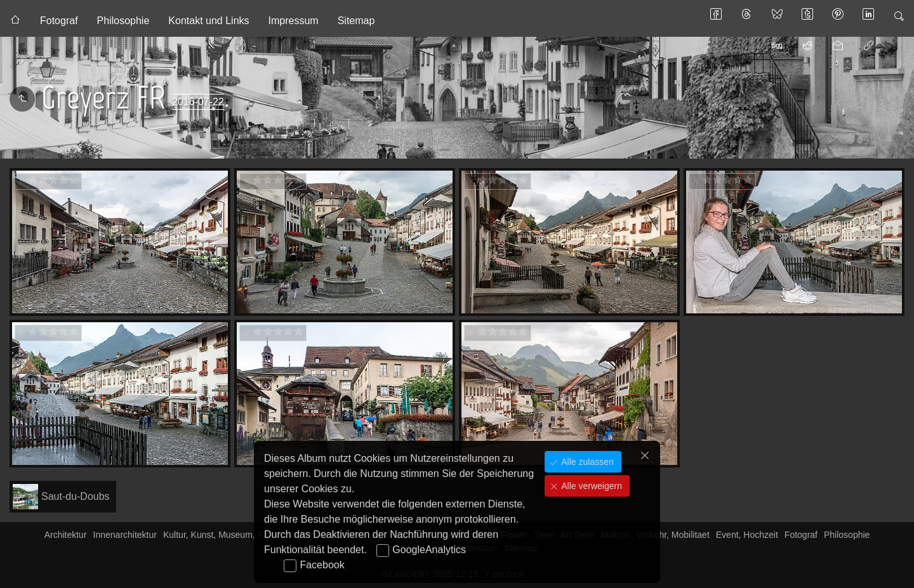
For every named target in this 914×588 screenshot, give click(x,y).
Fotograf (59, 21)
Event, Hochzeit (747, 535)
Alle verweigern (590, 486)
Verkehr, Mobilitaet (673, 535)
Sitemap (356, 21)
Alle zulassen (586, 462)
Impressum (294, 21)
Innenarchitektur (125, 535)
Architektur (66, 535)
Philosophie (123, 21)
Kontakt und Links (209, 21)
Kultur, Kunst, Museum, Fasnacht (228, 535)
